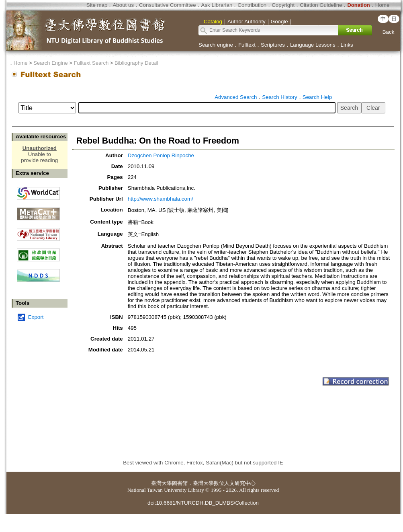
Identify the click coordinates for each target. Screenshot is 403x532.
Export (36, 317)
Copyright (283, 5)
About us (123, 5)
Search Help (317, 97)
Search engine (216, 45)
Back (389, 32)
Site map (97, 5)
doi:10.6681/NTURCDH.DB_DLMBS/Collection (203, 503)
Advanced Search (236, 97)
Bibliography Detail (136, 63)
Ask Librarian (217, 5)
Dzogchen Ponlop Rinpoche (161, 155)
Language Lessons (313, 45)
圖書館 (180, 483)
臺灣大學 (162, 483)
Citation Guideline (321, 5)
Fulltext (247, 45)
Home (383, 5)
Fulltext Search (91, 63)
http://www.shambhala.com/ (161, 199)
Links (347, 45)
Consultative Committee (167, 5)
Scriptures (273, 45)
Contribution (252, 5)
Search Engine (50, 63)
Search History (279, 97)
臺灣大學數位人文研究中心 (224, 483)
